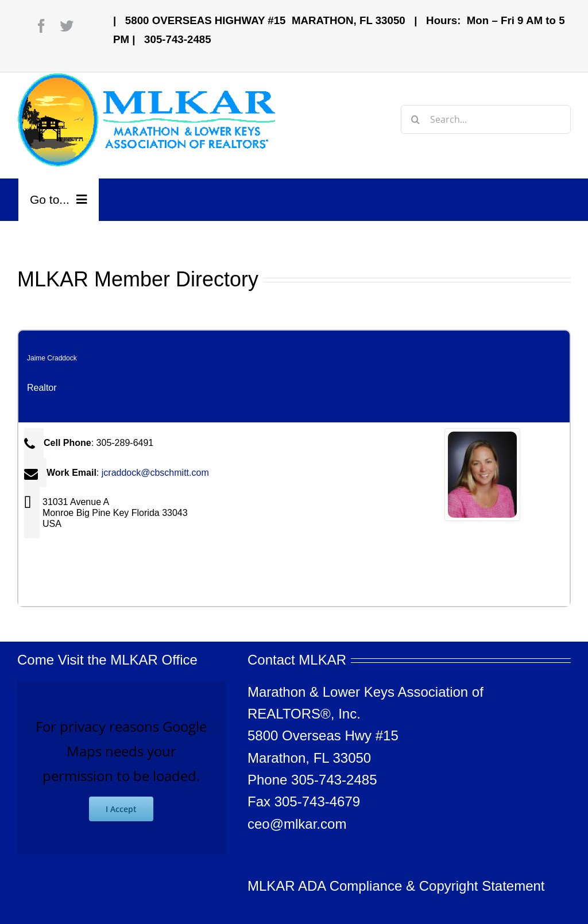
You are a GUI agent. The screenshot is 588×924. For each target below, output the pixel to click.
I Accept (121, 809)
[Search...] (486, 119)
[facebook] (41, 26)
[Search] (415, 119)
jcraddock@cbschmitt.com (155, 473)
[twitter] (67, 26)
